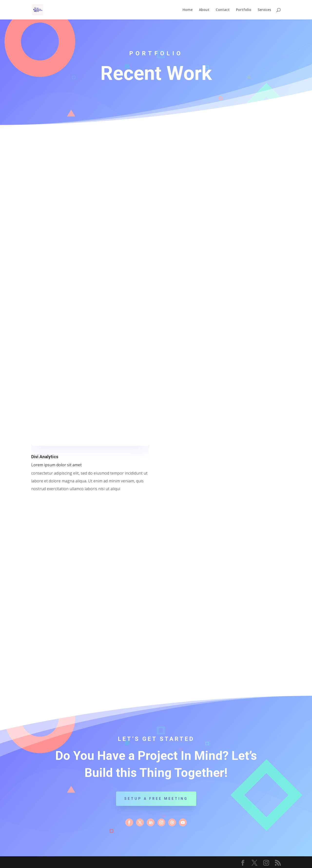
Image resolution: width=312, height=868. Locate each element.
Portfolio (244, 10)
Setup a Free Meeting (156, 799)
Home (188, 10)
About (204, 10)
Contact (223, 10)
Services (264, 10)
